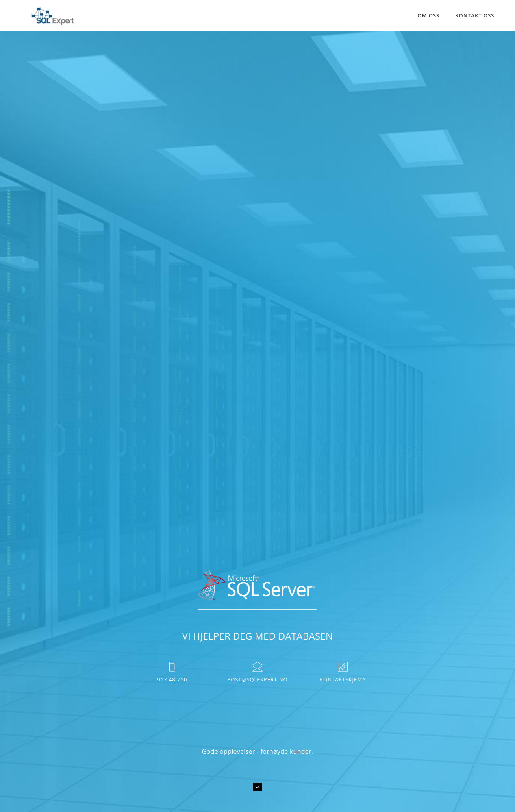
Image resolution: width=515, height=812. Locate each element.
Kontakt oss (475, 15)
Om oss (428, 15)
